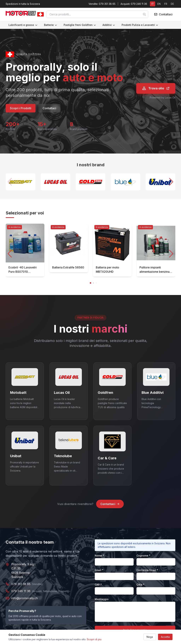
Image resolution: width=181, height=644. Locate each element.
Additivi (109, 25)
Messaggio (102, 599)
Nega (150, 637)
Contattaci (49, 108)
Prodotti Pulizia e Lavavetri (140, 25)
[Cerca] (144, 14)
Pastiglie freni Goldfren (80, 25)
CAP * (98, 585)
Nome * (99, 556)
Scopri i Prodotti (21, 108)
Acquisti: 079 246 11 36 (134, 4)
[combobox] (97, 14)
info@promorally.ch (25, 598)
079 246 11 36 (21, 591)
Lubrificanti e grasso (23, 25)
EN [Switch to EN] (159, 4)
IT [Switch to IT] (153, 4)
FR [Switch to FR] (166, 4)
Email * (99, 570)
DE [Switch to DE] (172, 4)
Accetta (165, 637)
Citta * (140, 585)
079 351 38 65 (21, 584)
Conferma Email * (147, 570)
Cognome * (143, 556)
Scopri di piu (94, 639)
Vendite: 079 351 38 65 (102, 4)
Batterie (51, 25)
